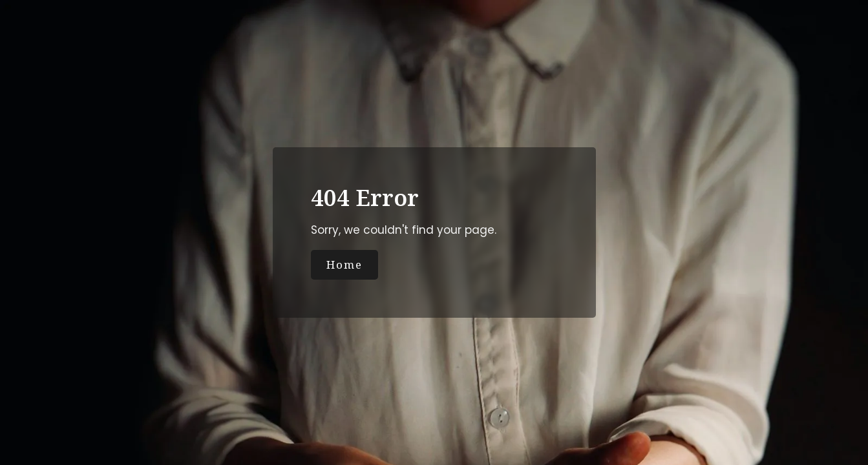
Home (344, 264)
